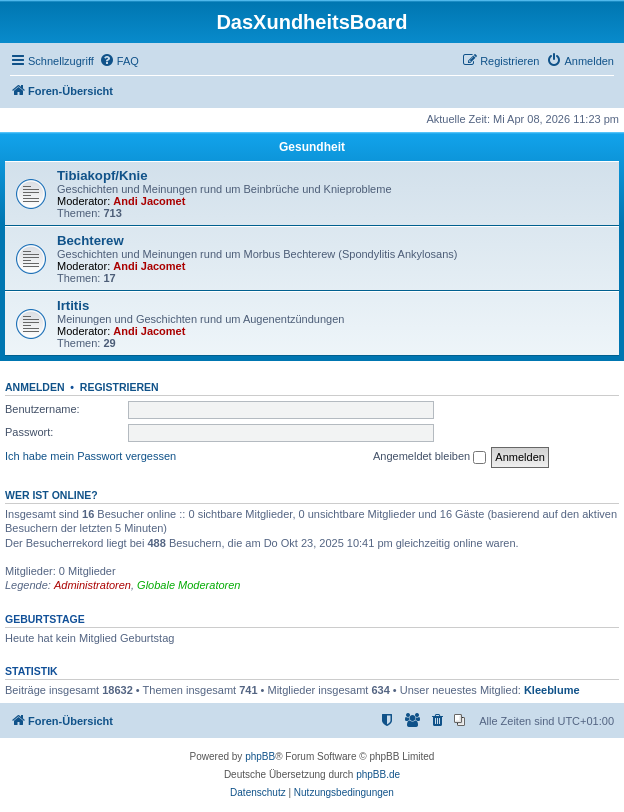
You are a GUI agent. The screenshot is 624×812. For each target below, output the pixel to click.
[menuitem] (119, 61)
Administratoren (92, 585)
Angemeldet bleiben (429, 457)
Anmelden (35, 387)
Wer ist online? (51, 495)
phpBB (260, 756)
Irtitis (73, 305)
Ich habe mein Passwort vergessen (90, 456)
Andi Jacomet (149, 201)
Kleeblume (552, 690)
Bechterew (90, 240)
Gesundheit (312, 147)
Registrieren (119, 387)
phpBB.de (378, 774)
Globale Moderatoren (188, 585)
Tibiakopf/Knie (102, 175)
